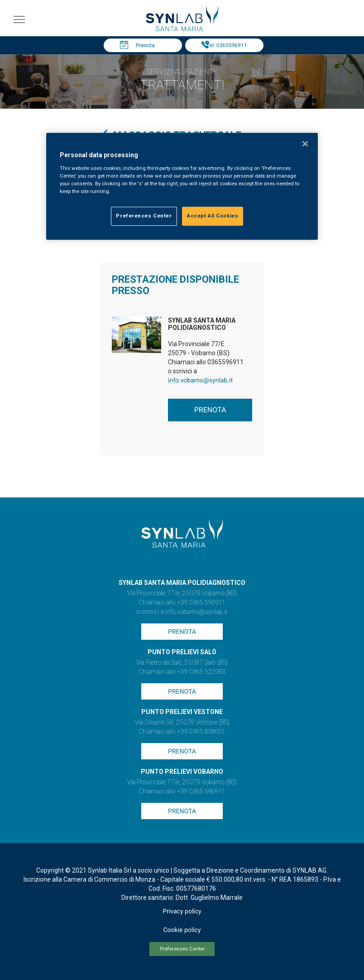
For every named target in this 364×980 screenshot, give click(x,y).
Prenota (145, 45)
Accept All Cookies (213, 216)
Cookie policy (182, 930)
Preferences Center (182, 949)
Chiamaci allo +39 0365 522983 (182, 672)
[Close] (305, 144)
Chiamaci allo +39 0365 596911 (182, 603)
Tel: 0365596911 (227, 45)
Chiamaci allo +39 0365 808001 (182, 732)
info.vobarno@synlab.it (200, 381)
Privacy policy (182, 912)
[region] (182, 187)
